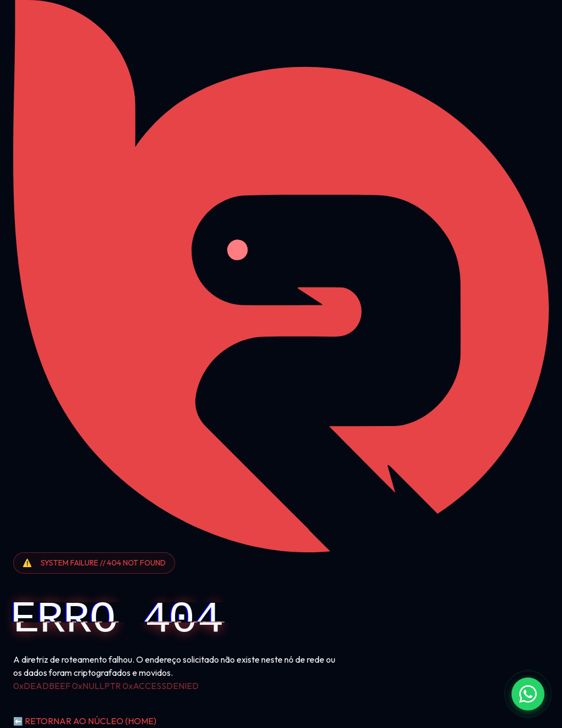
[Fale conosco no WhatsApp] (528, 694)
